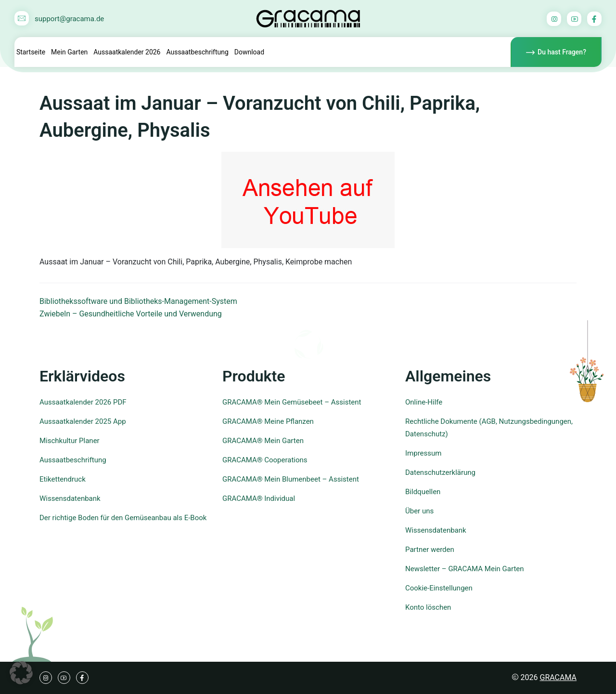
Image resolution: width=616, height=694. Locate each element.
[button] (21, 673)
